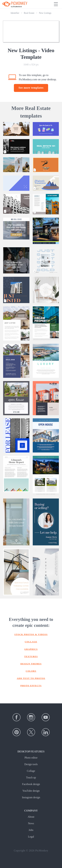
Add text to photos (31, 678)
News (31, 823)
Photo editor (31, 758)
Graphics (31, 649)
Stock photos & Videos (31, 634)
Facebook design (31, 784)
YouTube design (31, 791)
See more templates (31, 88)
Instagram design (31, 797)
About (31, 817)
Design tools (31, 764)
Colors (31, 671)
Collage (31, 642)
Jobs (31, 830)
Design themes (31, 664)
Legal (31, 837)
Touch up (31, 777)
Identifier (15, 13)
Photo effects (31, 686)
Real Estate (29, 13)
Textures (31, 656)
